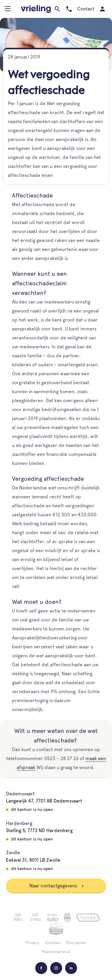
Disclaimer (76, 943)
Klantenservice (56, 952)
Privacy (32, 943)
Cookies (53, 943)
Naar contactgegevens (57, 886)
